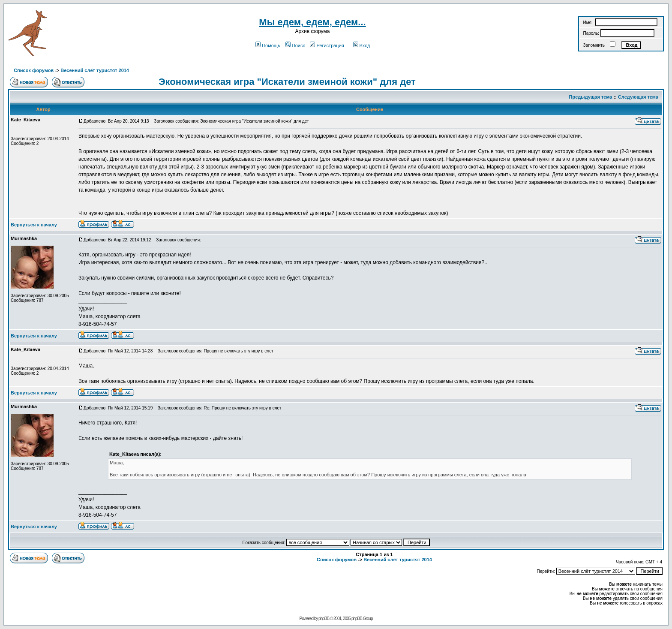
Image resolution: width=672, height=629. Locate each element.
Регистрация (327, 45)
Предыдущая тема (591, 97)
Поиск (295, 45)
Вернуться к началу (34, 225)
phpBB (324, 618)
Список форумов (34, 70)
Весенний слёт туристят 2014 (95, 70)
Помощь (268, 45)
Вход (362, 45)
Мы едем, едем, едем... (312, 22)
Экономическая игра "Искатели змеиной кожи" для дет (287, 82)
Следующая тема (638, 97)
